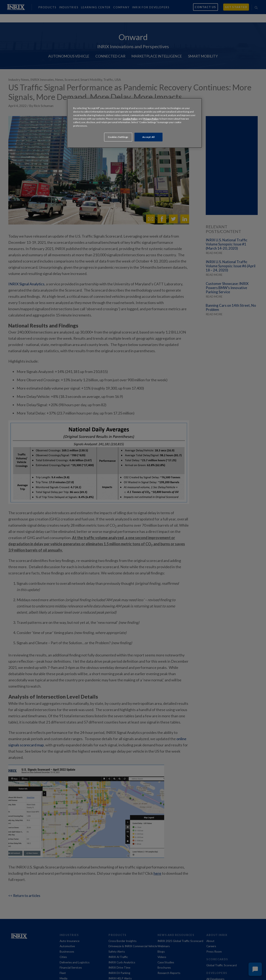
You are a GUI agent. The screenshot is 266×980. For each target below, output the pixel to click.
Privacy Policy (151, 119)
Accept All (149, 137)
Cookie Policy (130, 119)
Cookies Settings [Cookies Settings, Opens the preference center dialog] (118, 137)
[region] (134, 123)
